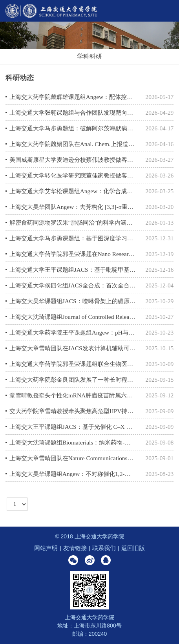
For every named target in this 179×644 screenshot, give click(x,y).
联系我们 (104, 548)
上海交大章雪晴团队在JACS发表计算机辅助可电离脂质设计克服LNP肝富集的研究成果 (73, 348)
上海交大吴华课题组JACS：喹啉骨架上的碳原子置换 (73, 301)
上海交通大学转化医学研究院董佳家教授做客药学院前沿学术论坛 (73, 175)
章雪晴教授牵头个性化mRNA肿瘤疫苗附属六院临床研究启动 (73, 395)
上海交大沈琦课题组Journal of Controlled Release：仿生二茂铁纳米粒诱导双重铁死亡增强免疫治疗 (73, 317)
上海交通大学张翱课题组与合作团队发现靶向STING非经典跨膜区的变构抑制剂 (73, 113)
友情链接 (75, 548)
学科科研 (89, 56)
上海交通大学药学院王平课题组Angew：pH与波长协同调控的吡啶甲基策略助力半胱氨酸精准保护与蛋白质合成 (73, 332)
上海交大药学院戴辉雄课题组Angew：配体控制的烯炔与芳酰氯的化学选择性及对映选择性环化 (73, 97)
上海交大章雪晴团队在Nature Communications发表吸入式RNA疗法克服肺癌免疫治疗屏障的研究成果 (73, 458)
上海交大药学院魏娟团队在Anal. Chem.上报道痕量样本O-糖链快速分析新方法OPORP (73, 144)
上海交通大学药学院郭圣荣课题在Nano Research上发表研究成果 (73, 254)
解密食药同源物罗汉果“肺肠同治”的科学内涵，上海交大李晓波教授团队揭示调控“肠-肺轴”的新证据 (73, 222)
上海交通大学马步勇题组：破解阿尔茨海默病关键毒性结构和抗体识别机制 (73, 128)
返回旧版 (133, 548)
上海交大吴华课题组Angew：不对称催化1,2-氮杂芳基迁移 (73, 474)
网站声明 (46, 548)
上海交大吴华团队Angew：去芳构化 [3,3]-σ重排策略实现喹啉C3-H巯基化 (73, 207)
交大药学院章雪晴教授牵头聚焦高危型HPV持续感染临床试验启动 (73, 411)
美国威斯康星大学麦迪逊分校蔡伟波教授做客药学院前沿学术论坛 (73, 160)
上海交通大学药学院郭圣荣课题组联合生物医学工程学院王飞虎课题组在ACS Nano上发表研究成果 (73, 364)
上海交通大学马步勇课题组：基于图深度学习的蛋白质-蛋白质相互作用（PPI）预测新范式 (73, 238)
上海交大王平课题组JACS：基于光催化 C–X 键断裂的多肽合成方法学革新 (73, 427)
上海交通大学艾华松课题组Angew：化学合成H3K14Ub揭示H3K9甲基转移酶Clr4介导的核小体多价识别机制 (73, 191)
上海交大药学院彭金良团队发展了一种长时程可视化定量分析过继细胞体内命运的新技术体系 (73, 380)
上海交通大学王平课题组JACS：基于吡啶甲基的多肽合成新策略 (73, 270)
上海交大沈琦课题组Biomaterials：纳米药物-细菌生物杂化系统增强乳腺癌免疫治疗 (73, 442)
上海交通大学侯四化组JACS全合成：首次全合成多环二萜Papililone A (73, 285)
